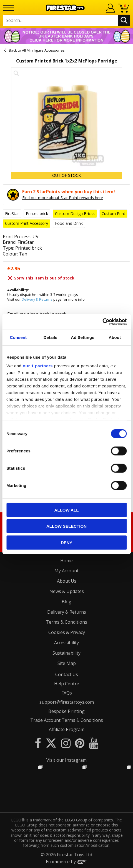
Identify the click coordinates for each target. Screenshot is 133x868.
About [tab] (115, 337)
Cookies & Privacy (67, 632)
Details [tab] (51, 337)
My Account (66, 571)
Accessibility (66, 643)
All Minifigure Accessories (43, 50)
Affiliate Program (67, 729)
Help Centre (67, 684)
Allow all (67, 510)
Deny (67, 542)
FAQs (67, 693)
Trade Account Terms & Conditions (67, 720)
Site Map (67, 663)
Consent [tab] (18, 337)
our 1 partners (38, 366)
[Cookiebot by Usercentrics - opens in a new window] (102, 322)
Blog (66, 602)
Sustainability (66, 653)
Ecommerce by (66, 862)
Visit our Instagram (66, 760)
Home (66, 561)
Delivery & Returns (37, 299)
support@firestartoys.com (67, 702)
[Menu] (8, 8)
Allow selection (66, 526)
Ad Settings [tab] (82, 337)
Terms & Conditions (66, 622)
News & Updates (67, 591)
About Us (67, 581)
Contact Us (67, 674)
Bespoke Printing (66, 711)
